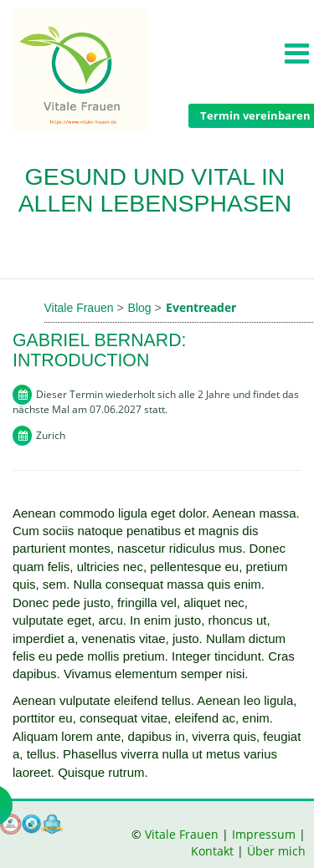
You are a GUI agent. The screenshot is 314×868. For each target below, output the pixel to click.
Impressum (264, 834)
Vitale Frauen (183, 834)
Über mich (276, 851)
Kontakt (212, 851)
